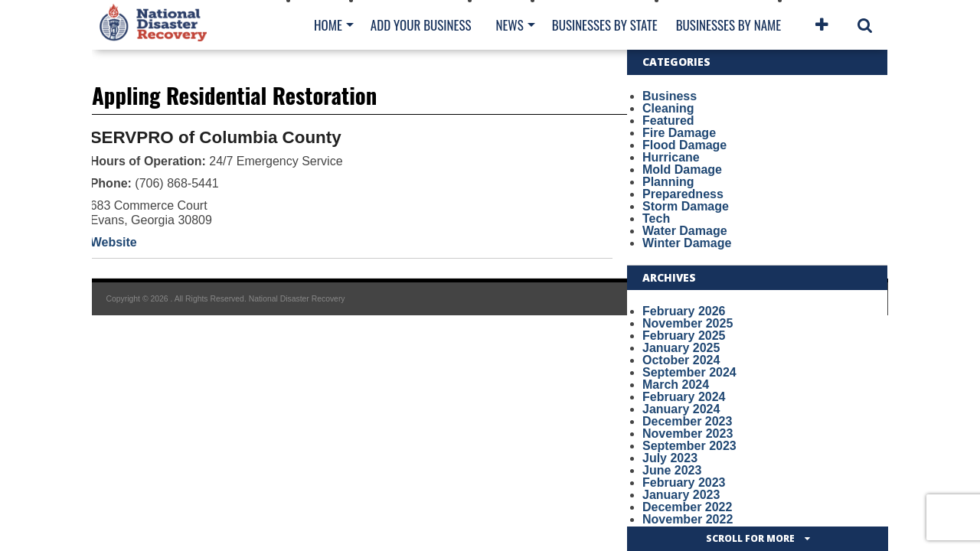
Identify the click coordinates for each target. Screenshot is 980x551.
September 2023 (689, 446)
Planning (668, 182)
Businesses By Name (728, 25)
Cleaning (668, 108)
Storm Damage (686, 206)
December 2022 (687, 507)
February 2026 (684, 311)
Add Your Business (421, 25)
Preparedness (683, 194)
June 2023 (672, 470)
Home (328, 25)
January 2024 (681, 409)
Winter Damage (687, 243)
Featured (668, 121)
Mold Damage (682, 170)
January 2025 (681, 348)
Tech (656, 218)
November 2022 (688, 519)
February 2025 (684, 336)
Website (114, 242)
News (509, 25)
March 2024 (676, 385)
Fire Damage (679, 133)
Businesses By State (605, 25)
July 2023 (670, 458)
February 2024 (684, 397)
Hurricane (671, 157)
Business (670, 96)
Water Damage (685, 231)
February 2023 (684, 483)
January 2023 (681, 495)
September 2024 (689, 372)
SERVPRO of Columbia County (216, 137)
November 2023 (688, 434)
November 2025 (688, 323)
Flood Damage (684, 145)
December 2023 (687, 421)
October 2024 (681, 360)
